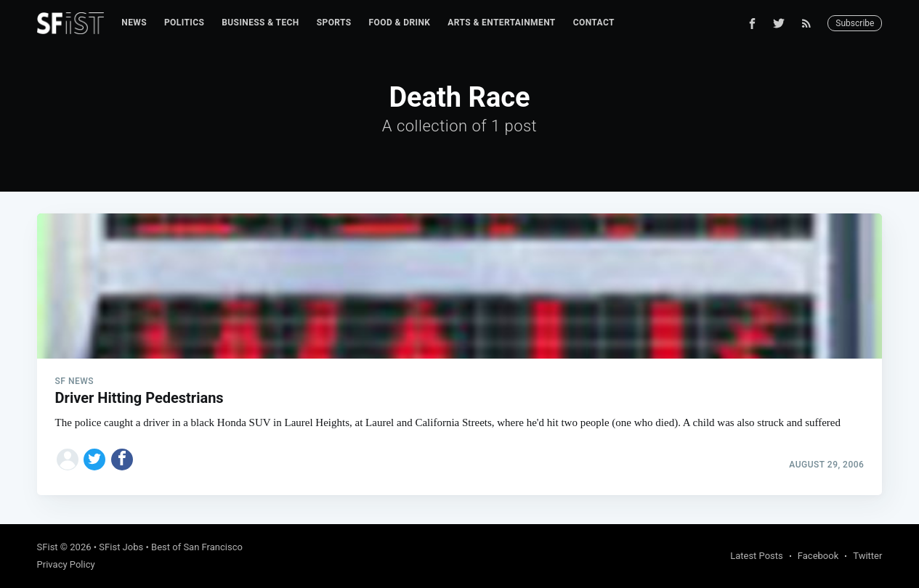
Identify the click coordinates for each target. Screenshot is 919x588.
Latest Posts (757, 556)
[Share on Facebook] (122, 460)
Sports (334, 23)
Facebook (818, 556)
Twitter (867, 556)
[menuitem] (134, 23)
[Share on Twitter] (94, 460)
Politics (184, 23)
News (134, 23)
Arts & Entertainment (501, 23)
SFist (48, 547)
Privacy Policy (66, 564)
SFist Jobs (121, 547)
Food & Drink (400, 23)
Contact (594, 23)
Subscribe (855, 23)
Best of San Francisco (197, 547)
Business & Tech (260, 23)
